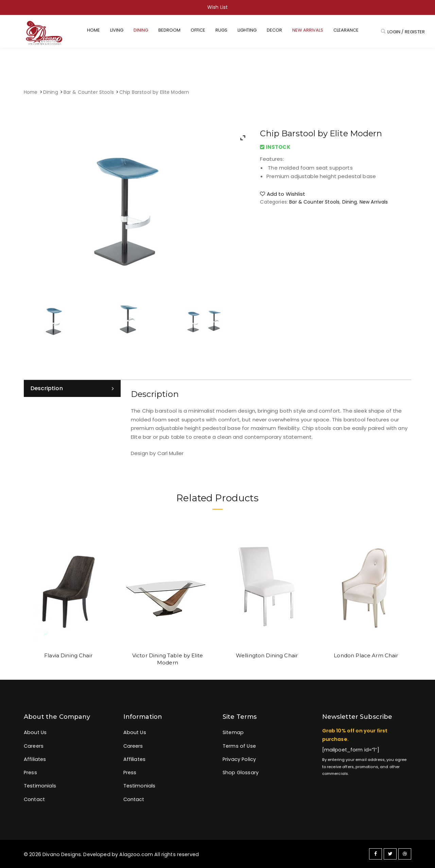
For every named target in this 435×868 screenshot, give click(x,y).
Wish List (217, 7)
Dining (51, 92)
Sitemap (233, 732)
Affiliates (35, 759)
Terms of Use (239, 746)
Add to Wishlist (283, 194)
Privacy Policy (239, 759)
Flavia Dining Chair (68, 655)
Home (31, 92)
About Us (35, 732)
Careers (34, 746)
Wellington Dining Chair (267, 655)
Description (47, 388)
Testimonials (40, 786)
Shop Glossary (241, 772)
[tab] (72, 388)
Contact (34, 799)
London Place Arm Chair (366, 655)
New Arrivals (374, 202)
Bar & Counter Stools (89, 92)
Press (30, 772)
